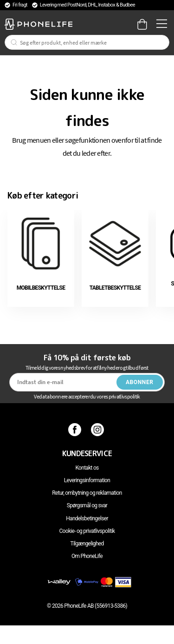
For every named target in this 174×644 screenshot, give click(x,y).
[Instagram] (99, 429)
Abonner (140, 382)
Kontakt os (87, 468)
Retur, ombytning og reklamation (87, 493)
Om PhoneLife (87, 556)
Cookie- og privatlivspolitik (87, 531)
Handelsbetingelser (87, 518)
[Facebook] (76, 429)
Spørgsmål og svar (87, 505)
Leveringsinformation (87, 480)
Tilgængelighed (87, 544)
